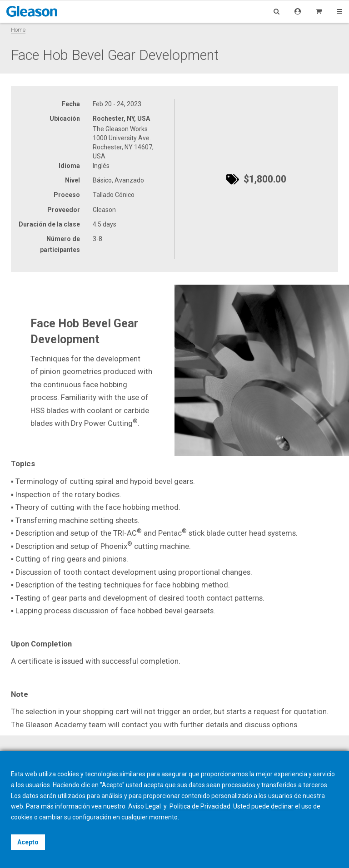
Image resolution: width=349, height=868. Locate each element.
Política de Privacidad (200, 806)
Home (18, 30)
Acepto (28, 842)
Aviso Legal (145, 806)
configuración (92, 817)
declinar (282, 806)
